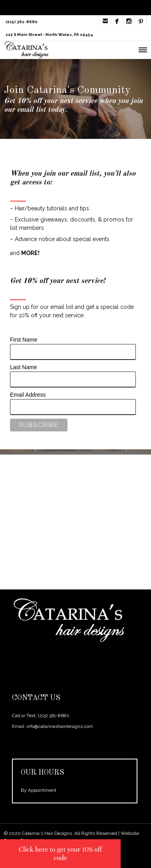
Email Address (28, 395)
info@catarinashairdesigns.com (60, 726)
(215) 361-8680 (54, 716)
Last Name (24, 367)
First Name (24, 340)
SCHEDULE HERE (73, 539)
